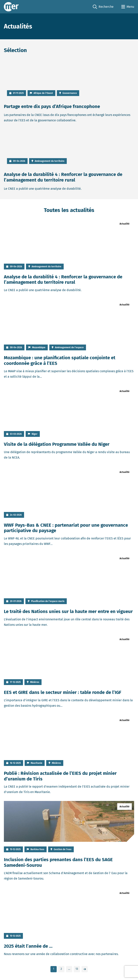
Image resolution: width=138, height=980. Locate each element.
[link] (85, 969)
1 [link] (54, 969)
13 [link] (77, 969)
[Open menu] (128, 7)
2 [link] (61, 969)
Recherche (103, 7)
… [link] (69, 969)
